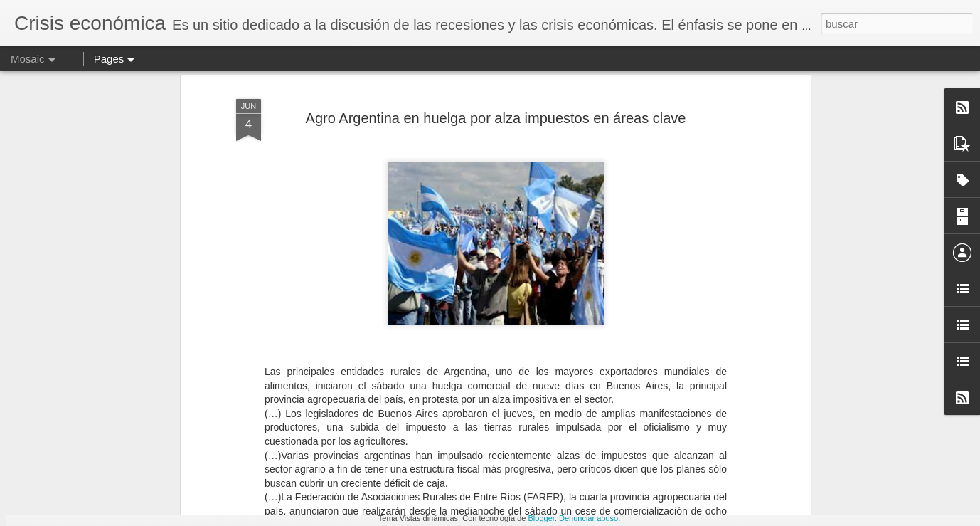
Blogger (542, 518)
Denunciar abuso (588, 518)
